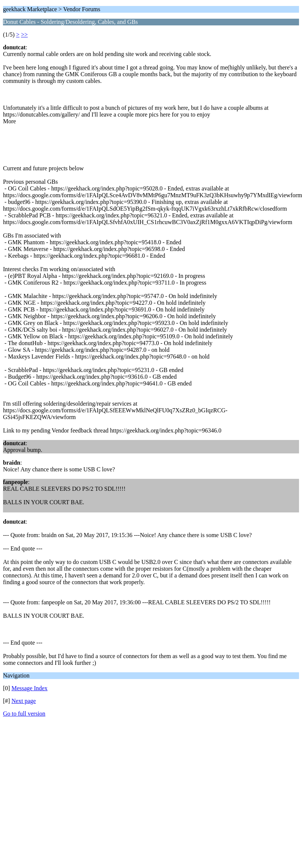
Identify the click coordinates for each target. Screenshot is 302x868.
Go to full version (24, 714)
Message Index (30, 688)
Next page (24, 701)
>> (24, 35)
